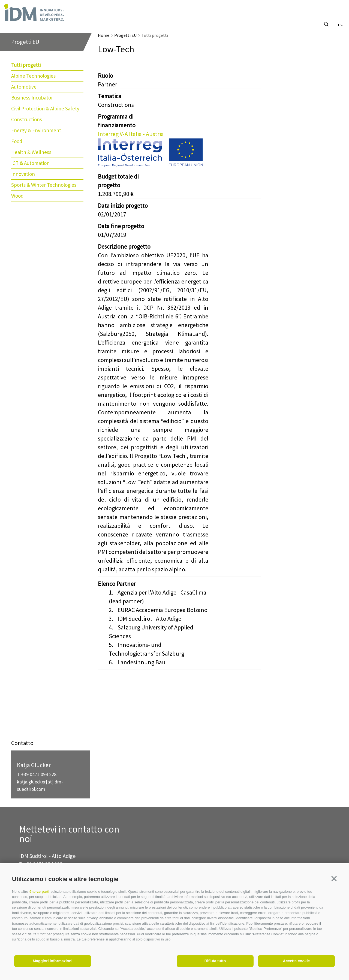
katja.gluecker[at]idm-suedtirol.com (40, 785)
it (340, 25)
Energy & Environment (36, 130)
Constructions (27, 119)
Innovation (23, 174)
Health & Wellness (31, 152)
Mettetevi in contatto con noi (69, 834)
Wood (17, 196)
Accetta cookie (297, 961)
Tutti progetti (26, 65)
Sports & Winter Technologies (44, 185)
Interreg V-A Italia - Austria (131, 134)
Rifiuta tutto (215, 961)
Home (104, 35)
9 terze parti (39, 892)
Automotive (24, 87)
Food (17, 141)
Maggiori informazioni (52, 961)
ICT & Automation (30, 163)
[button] (334, 879)
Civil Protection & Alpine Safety (45, 108)
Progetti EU (125, 35)
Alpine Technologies (33, 76)
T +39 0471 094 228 (37, 774)
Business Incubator (32, 98)
